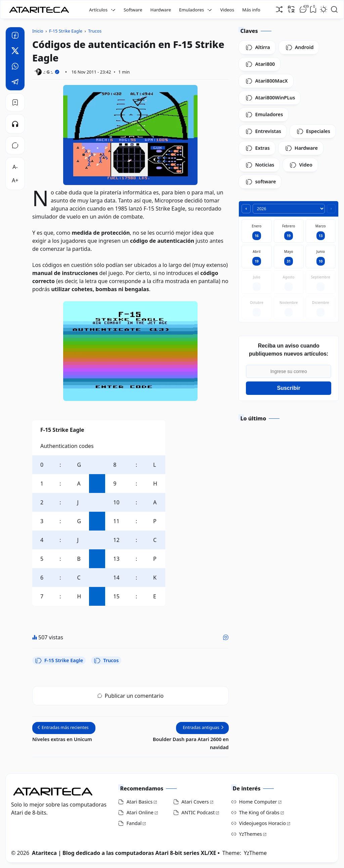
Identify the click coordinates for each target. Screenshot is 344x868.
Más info (251, 10)
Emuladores (191, 10)
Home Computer (258, 802)
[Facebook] (15, 36)
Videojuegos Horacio (263, 823)
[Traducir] (291, 9)
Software (133, 10)
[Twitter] (15, 52)
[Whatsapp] (15, 67)
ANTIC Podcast (198, 812)
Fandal (134, 823)
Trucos (106, 660)
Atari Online (140, 812)
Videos (227, 10)
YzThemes (251, 834)
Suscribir (289, 388)
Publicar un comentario (131, 696)
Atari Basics (139, 802)
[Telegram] (15, 83)
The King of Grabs (259, 812)
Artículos (98, 10)
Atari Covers (195, 802)
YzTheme (255, 853)
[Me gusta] (226, 637)
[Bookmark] (15, 102)
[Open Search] (334, 9)
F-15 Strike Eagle (59, 660)
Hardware (161, 10)
